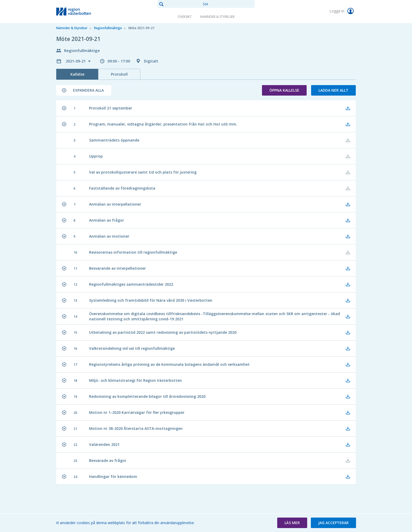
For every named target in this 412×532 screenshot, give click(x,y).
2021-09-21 (76, 61)
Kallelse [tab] (77, 74)
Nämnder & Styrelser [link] (217, 17)
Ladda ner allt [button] (333, 90)
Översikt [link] (185, 17)
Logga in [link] (343, 11)
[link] (83, 12)
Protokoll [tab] (119, 74)
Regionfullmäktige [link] (108, 28)
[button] (84, 90)
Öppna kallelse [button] (284, 90)
